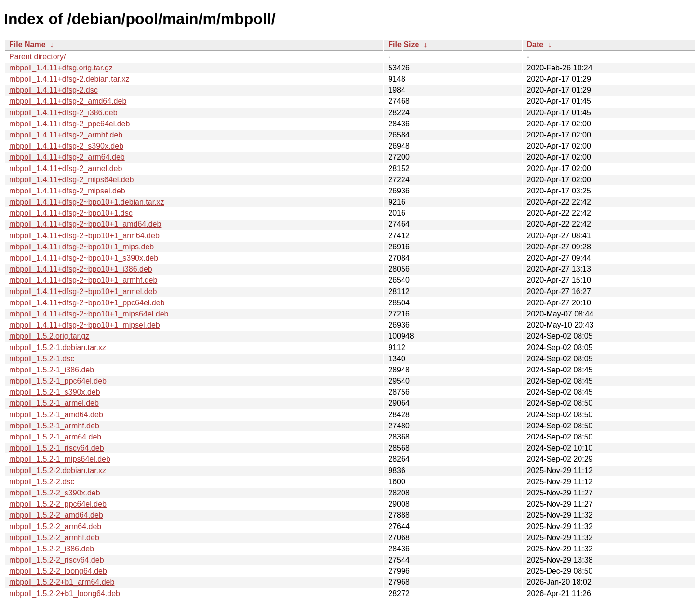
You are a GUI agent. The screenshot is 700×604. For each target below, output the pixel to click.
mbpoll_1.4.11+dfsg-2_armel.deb (66, 169)
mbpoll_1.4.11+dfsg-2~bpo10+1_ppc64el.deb (87, 303)
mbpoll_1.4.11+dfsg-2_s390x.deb (66, 146)
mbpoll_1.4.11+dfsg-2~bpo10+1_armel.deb (83, 292)
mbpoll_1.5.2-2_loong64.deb (58, 571)
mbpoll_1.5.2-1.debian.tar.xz (58, 348)
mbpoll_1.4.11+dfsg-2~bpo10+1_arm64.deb (84, 236)
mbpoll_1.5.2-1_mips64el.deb (60, 459)
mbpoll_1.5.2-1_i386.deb (52, 370)
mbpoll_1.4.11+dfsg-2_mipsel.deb (67, 191)
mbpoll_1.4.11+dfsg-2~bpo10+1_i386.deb (81, 269)
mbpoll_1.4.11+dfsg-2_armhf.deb (66, 135)
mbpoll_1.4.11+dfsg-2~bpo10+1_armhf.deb (83, 280)
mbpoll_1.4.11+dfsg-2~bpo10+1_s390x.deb (84, 258)
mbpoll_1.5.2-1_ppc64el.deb (58, 381)
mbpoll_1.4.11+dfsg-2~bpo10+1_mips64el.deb (89, 314)
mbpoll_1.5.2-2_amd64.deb (56, 515)
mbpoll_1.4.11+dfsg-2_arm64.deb (67, 157)
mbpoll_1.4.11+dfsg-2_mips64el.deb (71, 180)
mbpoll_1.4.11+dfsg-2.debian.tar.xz (69, 79)
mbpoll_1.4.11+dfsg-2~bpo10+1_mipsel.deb (85, 325)
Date (535, 45)
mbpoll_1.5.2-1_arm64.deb (55, 437)
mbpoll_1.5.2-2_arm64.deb (55, 527)
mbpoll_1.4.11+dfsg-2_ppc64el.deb (69, 124)
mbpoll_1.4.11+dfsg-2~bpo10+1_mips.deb (81, 247)
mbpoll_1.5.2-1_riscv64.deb (57, 448)
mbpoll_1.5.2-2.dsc (42, 482)
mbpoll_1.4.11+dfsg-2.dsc (54, 90)
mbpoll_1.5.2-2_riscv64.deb (57, 560)
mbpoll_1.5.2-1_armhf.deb (54, 426)
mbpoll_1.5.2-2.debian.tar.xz (58, 471)
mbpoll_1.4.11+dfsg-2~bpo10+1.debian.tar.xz (87, 202)
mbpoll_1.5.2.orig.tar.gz (49, 336)
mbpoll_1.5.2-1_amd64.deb (56, 415)
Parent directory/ (37, 57)
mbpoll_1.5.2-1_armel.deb (54, 403)
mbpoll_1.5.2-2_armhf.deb (54, 538)
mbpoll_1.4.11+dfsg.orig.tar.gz (61, 68)
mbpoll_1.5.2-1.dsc (42, 359)
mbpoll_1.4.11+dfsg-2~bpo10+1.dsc (71, 213)
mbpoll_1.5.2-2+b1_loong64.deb (65, 594)
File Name (27, 45)
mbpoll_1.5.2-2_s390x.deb (55, 493)
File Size (404, 45)
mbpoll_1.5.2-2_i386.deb (52, 549)
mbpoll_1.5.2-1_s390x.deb (55, 392)
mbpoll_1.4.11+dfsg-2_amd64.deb (68, 101)
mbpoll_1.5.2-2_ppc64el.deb (58, 504)
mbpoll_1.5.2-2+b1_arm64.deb (62, 582)
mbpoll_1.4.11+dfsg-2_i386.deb (63, 113)
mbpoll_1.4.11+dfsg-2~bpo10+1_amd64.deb (85, 224)
